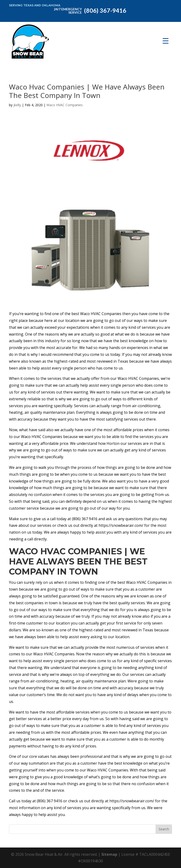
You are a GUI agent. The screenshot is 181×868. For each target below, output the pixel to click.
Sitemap (109, 854)
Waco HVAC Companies (65, 105)
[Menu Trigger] (166, 41)
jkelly (17, 105)
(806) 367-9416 (89, 10)
